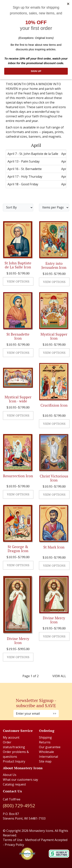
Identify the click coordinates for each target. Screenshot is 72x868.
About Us (10, 775)
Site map (45, 761)
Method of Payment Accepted (46, 840)
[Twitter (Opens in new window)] (38, 688)
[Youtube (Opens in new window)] (40, 688)
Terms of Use (13, 840)
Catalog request (14, 784)
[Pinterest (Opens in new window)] (36, 688)
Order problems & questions (16, 754)
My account (11, 737)
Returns (45, 742)
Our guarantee (50, 747)
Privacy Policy (14, 845)
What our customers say (20, 780)
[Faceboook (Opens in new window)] (32, 688)
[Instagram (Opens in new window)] (34, 688)
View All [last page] (59, 676)
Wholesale (46, 752)
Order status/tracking (14, 745)
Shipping (45, 737)
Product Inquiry (14, 761)
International (48, 757)
